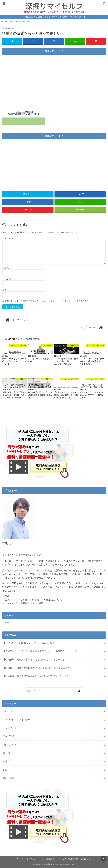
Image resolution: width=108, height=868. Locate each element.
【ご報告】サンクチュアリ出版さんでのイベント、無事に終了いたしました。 (43, 651)
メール (7, 279)
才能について (10, 744)
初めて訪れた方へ (49, 859)
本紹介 (6, 761)
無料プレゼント (33, 859)
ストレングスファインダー (17, 719)
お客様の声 (74, 859)
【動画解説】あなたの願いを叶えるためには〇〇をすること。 (35, 659)
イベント (8, 711)
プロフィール (10, 728)
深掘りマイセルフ (53, 864)
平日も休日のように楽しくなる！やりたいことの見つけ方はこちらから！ (55, 17)
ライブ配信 (9, 736)
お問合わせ (86, 859)
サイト (5, 290)
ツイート (7, 622)
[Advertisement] (54, 76)
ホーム (21, 859)
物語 (5, 769)
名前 (6, 268)
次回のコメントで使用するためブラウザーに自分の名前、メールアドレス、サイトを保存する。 (48, 301)
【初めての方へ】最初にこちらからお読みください (29, 642)
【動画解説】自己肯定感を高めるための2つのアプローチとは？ (36, 676)
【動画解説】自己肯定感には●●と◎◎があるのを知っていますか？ (38, 668)
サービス (63, 859)
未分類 (6, 753)
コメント (8, 238)
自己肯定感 (9, 778)
